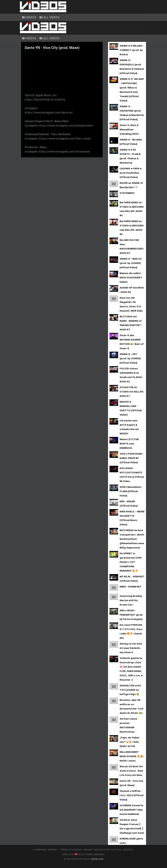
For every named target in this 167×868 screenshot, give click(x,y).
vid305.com (97, 859)
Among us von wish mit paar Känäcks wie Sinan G (131, 648)
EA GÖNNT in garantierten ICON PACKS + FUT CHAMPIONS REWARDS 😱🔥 (131, 562)
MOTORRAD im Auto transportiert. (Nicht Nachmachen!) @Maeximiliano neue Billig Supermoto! (132, 539)
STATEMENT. (127, 193)
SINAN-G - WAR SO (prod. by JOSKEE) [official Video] (131, 263)
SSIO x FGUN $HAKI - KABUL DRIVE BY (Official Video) (132, 458)
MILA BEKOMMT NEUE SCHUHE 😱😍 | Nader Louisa (132, 756)
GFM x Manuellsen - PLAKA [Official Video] (131, 491)
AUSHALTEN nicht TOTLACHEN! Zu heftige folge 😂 (130, 690)
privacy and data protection (102, 850)
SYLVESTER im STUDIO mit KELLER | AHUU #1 (132, 392)
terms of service (71, 850)
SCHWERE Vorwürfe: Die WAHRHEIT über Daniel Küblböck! (132, 810)
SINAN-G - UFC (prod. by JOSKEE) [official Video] (130, 358)
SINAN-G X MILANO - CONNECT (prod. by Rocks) (132, 50)
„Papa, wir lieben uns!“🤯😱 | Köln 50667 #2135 (129, 742)
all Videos (49, 17)
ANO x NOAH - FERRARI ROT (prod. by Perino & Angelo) (131, 615)
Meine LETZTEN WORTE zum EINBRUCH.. (129, 444)
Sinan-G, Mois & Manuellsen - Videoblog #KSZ (129, 129)
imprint (53, 850)
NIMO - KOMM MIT (130, 587)
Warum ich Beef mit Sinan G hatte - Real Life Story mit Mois (131, 771)
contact (128, 850)
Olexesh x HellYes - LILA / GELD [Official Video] (132, 795)
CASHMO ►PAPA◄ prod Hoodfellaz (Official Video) (131, 173)
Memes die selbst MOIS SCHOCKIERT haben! (131, 277)
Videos (29, 17)
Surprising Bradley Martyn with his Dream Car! (131, 600)
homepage (40, 850)
